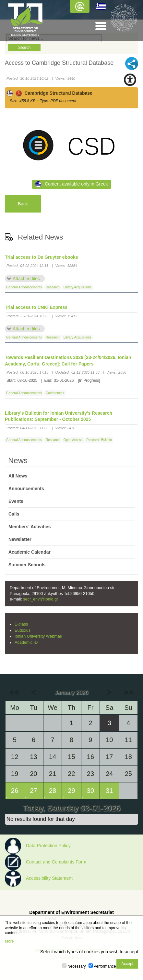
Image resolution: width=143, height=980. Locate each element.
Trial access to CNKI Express (36, 307)
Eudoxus (23, 630)
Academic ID (26, 642)
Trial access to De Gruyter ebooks (42, 257)
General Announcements (24, 287)
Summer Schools (27, 565)
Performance (105, 966)
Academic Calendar (30, 552)
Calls (14, 514)
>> (128, 692)
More (9, 941)
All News (18, 476)
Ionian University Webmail (38, 636)
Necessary (77, 966)
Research (53, 287)
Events (16, 501)
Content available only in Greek (71, 184)
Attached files (26, 279)
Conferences (55, 393)
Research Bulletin (99, 440)
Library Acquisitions (77, 287)
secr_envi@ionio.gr (41, 599)
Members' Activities (30, 527)
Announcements (26, 489)
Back (23, 204)
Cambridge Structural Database (49, 93)
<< (15, 692)
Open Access (73, 440)
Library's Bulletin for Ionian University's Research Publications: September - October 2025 (59, 416)
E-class (21, 624)
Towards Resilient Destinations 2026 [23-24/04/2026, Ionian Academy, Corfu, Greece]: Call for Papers (68, 361)
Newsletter (20, 539)
